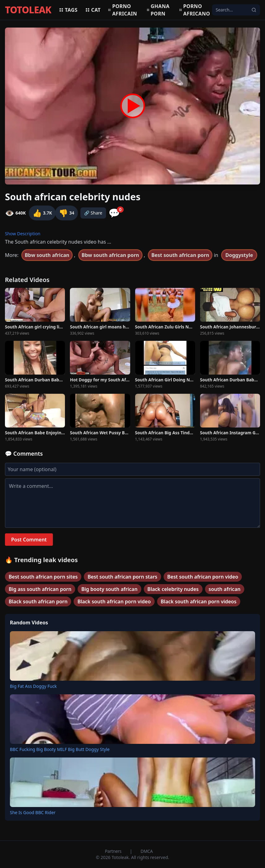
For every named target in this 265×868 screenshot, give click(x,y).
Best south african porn (180, 255)
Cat (93, 10)
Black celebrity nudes (173, 589)
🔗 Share (93, 213)
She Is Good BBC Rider (33, 812)
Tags (68, 10)
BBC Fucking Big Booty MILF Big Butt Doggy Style (60, 749)
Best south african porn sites (43, 577)
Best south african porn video (203, 577)
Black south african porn (38, 601)
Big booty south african (109, 589)
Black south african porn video (114, 601)
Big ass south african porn (40, 589)
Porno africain (122, 10)
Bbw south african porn (110, 255)
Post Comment (29, 540)
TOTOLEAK (28, 10)
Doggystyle (239, 255)
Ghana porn (158, 10)
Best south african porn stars (122, 577)
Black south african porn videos (199, 601)
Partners (114, 851)
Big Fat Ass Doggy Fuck (33, 686)
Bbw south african (47, 255)
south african (225, 589)
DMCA (147, 851)
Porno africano (195, 10)
